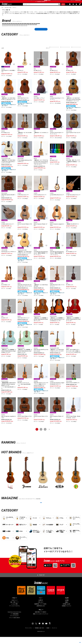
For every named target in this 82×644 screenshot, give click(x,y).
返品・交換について (14, 609)
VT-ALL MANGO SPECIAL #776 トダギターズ (25, 165)
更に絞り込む (42, 52)
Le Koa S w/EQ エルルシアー (40, 198)
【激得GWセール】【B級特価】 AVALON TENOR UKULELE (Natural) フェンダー (41, 323)
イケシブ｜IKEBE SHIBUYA (14, 625)
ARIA (14, 29)
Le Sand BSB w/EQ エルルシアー (57, 199)
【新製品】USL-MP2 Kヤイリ (72, 228)
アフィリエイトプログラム (14, 613)
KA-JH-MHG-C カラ (6, 288)
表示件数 (74, 52)
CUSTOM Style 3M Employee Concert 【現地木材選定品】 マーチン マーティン (57, 257)
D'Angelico (36, 29)
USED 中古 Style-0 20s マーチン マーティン (57, 289)
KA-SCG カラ (20, 74)
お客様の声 (41, 607)
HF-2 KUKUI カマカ (6, 136)
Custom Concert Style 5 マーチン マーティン (57, 137)
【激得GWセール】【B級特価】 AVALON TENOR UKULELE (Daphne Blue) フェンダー (9, 355)
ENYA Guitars (43, 29)
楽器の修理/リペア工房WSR (41, 619)
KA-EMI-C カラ (5, 322)
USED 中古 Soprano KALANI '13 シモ (8, 199)
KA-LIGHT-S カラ (54, 164)
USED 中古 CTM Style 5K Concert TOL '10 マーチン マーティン (25, 289)
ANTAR (4, 29)
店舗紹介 (67, 609)
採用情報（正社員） (67, 611)
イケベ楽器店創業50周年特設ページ (41, 5)
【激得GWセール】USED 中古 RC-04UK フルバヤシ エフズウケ (25, 256)
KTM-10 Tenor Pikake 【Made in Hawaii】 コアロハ (73, 421)
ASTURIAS (19, 29)
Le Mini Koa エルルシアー (23, 198)
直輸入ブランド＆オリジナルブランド (41, 621)
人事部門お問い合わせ (41, 613)
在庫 (62, 52)
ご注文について (14, 607)
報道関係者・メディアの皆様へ (41, 611)
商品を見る (74, 641)
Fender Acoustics (62, 29)
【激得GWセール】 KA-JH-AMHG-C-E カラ (25, 137)
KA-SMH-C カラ (70, 288)
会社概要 (67, 607)
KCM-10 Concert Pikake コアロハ (25, 228)
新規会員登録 (78, 2)
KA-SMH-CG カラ (54, 74)
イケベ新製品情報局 (14, 621)
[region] (41, 477)
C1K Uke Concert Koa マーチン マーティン (57, 102)
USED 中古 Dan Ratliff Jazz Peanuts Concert (41, 354)
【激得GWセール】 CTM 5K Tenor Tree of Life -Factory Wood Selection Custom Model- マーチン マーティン (41, 166)
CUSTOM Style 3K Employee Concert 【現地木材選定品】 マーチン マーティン (41, 257)
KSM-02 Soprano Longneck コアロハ (57, 228)
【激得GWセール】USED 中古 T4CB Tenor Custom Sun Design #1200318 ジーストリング (73, 103)
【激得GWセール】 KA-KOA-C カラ (41, 137)
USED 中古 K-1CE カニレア (23, 322)
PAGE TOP (42, 582)
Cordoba (31, 29)
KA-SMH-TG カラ (38, 74)
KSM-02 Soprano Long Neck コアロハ (9, 421)
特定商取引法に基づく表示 (39, 635)
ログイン (72, 2)
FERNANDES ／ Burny (71, 29)
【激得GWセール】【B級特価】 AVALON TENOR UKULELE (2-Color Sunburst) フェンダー (57, 323)
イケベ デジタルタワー (14, 623)
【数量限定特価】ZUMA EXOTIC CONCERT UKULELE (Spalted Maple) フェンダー (9, 388)
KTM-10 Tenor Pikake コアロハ (25, 420)
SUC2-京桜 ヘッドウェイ (39, 102)
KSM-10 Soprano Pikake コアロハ (41, 228)
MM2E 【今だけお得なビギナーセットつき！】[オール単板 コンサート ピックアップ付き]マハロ (73, 355)
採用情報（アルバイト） (67, 613)
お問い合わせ (41, 609)
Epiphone (50, 29)
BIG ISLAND (25, 29)
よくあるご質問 (14, 611)
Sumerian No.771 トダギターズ (8, 255)
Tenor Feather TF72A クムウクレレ (73, 137)
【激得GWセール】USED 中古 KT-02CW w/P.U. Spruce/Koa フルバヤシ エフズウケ (8, 165)
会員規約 (48, 635)
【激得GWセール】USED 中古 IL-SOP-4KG (41, 289)
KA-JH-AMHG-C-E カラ (71, 255)
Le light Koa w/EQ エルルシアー (73, 198)
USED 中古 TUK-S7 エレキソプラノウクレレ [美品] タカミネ (41, 387)
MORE (41, 508)
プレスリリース (54, 635)
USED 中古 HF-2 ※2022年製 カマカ (8, 75)
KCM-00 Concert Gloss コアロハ (41, 421)
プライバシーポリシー (29, 635)
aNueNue (9, 29)
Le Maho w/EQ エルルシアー (8, 228)
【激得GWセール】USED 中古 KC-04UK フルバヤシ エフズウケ (57, 354)
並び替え (52, 52)
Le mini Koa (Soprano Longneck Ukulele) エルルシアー (57, 387)
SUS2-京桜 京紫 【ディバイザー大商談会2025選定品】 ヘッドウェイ (73, 165)
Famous (55, 29)
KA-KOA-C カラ (70, 74)
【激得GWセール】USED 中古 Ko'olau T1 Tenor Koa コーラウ (8, 102)
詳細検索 (56, 8)
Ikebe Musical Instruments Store (14, 619)
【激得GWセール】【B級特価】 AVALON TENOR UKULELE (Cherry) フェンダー (73, 323)
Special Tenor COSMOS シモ (73, 386)
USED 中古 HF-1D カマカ (23, 102)
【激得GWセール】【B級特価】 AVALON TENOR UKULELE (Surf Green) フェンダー (25, 355)
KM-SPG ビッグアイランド (23, 386)
